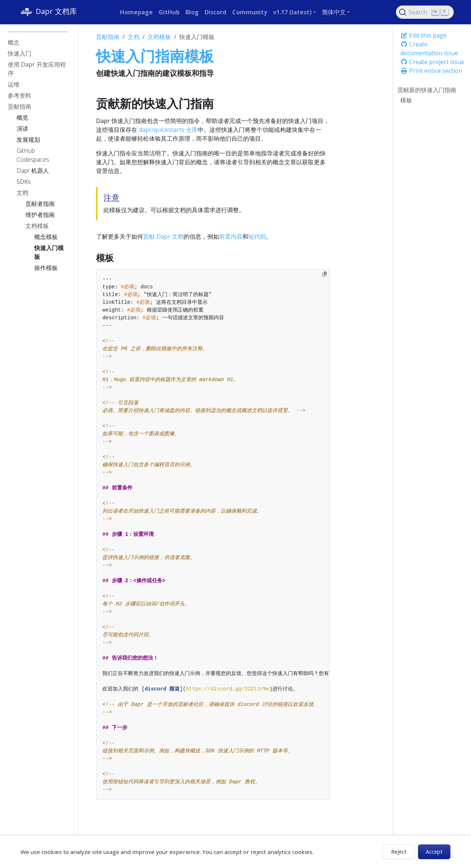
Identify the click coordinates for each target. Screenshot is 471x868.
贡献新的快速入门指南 (427, 90)
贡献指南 (108, 37)
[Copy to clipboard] (325, 274)
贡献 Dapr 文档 (163, 236)
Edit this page (424, 35)
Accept (434, 852)
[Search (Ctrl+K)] (425, 12)
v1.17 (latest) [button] (292, 12)
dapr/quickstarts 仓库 (168, 130)
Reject (399, 852)
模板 (406, 100)
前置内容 (231, 236)
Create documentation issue (429, 49)
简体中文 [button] (334, 12)
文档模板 (159, 37)
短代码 (257, 236)
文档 (134, 37)
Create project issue (432, 62)
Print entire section (431, 71)
